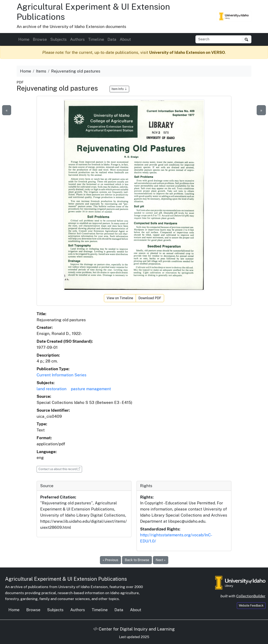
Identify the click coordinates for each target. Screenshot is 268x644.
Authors (77, 39)
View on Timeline (120, 298)
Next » (161, 560)
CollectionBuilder (251, 596)
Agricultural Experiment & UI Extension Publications (66, 579)
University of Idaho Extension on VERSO (187, 52)
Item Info (119, 89)
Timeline (96, 39)
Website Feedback (251, 606)
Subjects (58, 39)
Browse (40, 39)
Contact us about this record (60, 469)
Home (24, 39)
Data (112, 39)
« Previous (110, 560)
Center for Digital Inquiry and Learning (134, 629)
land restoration (52, 389)
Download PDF (150, 298)
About (125, 39)
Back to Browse (137, 560)
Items (41, 71)
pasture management (91, 389)
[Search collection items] (219, 39)
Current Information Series (62, 375)
